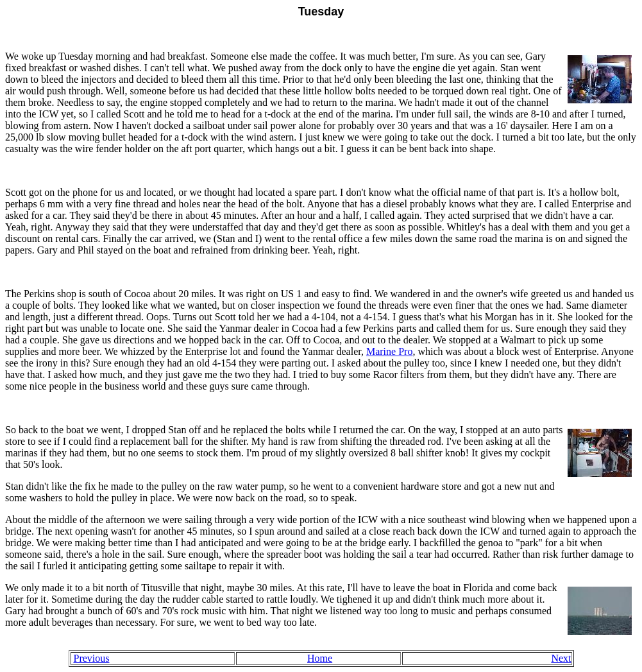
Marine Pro (389, 351)
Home (320, 658)
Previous (92, 658)
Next (561, 658)
